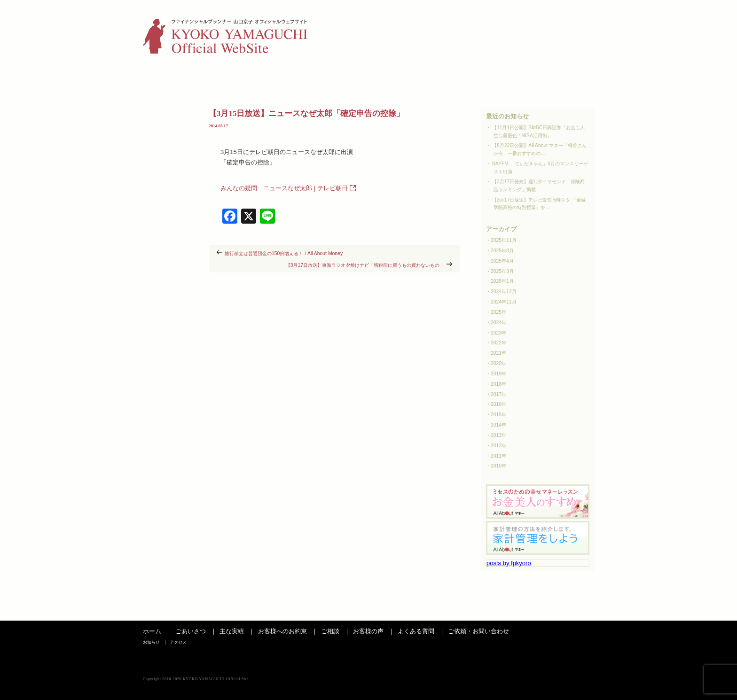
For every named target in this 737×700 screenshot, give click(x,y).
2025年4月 (502, 261)
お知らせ (544, 21)
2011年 (498, 456)
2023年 (498, 333)
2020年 (498, 363)
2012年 (498, 446)
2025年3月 (502, 271)
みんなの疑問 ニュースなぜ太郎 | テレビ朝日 (284, 188)
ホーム (152, 631)
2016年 (498, 404)
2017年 (498, 394)
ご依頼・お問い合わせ (478, 631)
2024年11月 (504, 302)
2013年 (498, 435)
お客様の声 (434, 78)
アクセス (580, 21)
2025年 (498, 312)
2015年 (498, 415)
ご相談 (369, 78)
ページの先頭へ (573, 611)
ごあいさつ (174, 78)
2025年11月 (504, 240)
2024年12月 (504, 292)
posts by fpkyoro (509, 563)
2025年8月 (502, 251)
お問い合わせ (563, 78)
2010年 (498, 466)
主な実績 (239, 78)
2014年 (498, 425)
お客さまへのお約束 (304, 78)
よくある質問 (498, 78)
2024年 (498, 323)
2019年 (498, 374)
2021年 (498, 353)
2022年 (498, 343)
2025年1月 (502, 281)
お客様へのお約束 (282, 631)
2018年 (498, 384)
